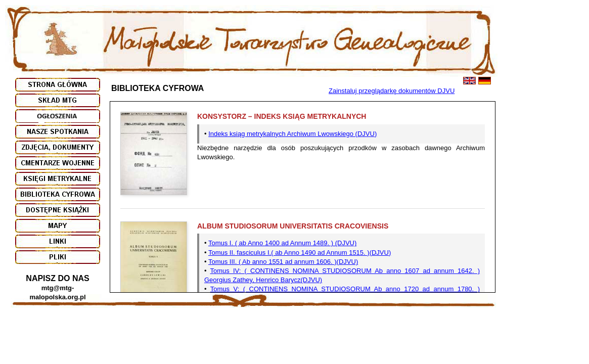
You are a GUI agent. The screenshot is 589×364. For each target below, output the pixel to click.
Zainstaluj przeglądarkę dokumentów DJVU (392, 91)
